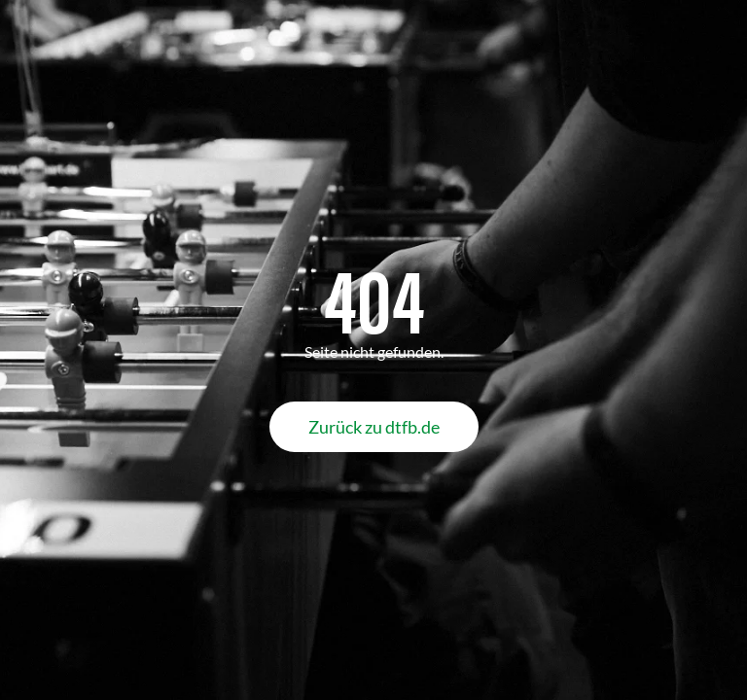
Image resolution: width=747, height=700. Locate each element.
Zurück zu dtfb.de (374, 427)
